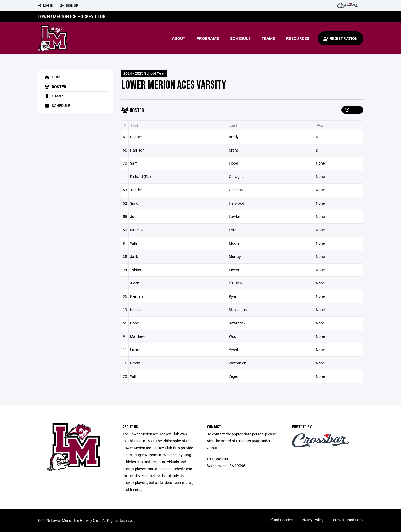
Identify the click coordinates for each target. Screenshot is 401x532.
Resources (298, 38)
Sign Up (69, 6)
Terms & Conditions (347, 520)
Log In (45, 6)
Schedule (240, 38)
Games (54, 96)
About (179, 38)
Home (53, 77)
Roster (55, 87)
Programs (208, 38)
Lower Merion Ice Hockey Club (72, 16)
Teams (268, 38)
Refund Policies (280, 520)
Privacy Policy (312, 520)
